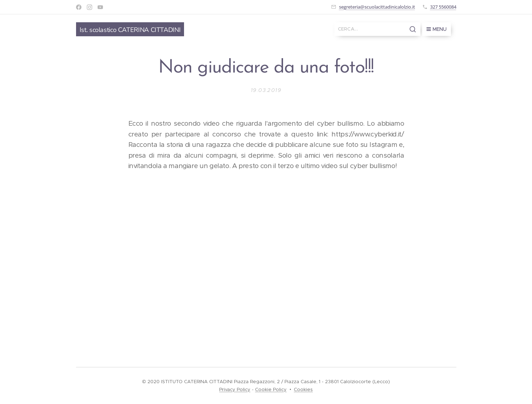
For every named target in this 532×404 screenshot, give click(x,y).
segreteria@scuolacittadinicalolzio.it (377, 7)
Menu (437, 29)
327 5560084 (443, 7)
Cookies (303, 389)
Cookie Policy (271, 389)
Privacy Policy (235, 389)
